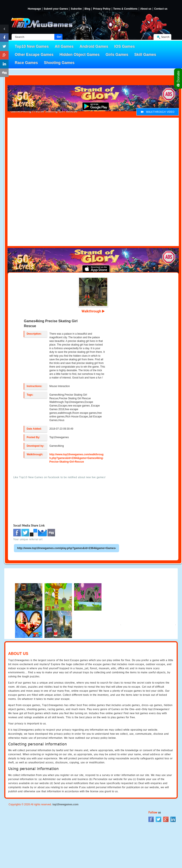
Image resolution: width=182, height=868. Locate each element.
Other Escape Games (34, 55)
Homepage (34, 9)
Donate (178, 79)
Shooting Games (59, 63)
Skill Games (145, 55)
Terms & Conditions (125, 9)
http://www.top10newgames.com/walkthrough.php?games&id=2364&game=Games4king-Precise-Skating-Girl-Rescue (76, 458)
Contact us (161, 9)
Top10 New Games (32, 46)
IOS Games (125, 46)
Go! (59, 37)
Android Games (94, 46)
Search (165, 37)
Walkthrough (93, 311)
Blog (87, 9)
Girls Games (117, 55)
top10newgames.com (65, 804)
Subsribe (76, 9)
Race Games (26, 63)
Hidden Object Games (80, 55)
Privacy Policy (102, 9)
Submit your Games (56, 9)
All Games (64, 46)
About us (146, 9)
